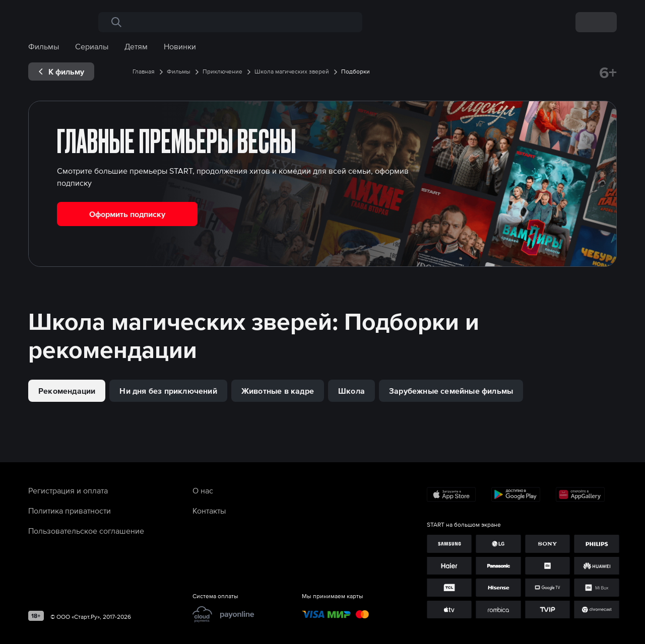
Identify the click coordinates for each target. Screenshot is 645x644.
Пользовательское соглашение (86, 531)
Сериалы (92, 46)
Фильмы (44, 46)
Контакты (209, 511)
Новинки (180, 46)
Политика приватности (70, 511)
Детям (136, 46)
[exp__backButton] (61, 71)
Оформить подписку (127, 214)
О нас (203, 490)
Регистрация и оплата (68, 490)
